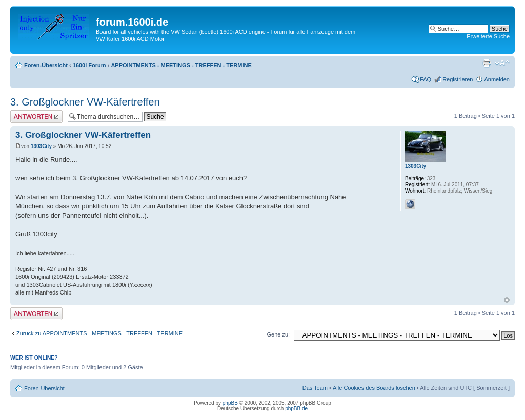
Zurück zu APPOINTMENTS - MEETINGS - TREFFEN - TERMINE (99, 333)
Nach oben (507, 300)
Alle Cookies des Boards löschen (374, 388)
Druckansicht (487, 63)
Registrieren (458, 79)
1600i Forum (89, 65)
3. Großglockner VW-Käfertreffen (85, 102)
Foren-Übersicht (46, 65)
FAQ (426, 79)
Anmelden (497, 79)
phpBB (230, 403)
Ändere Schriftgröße (502, 63)
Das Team (315, 388)
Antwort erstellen (36, 117)
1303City (41, 146)
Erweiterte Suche (488, 36)
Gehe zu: (278, 334)
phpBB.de (296, 408)
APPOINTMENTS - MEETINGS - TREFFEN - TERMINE (181, 65)
